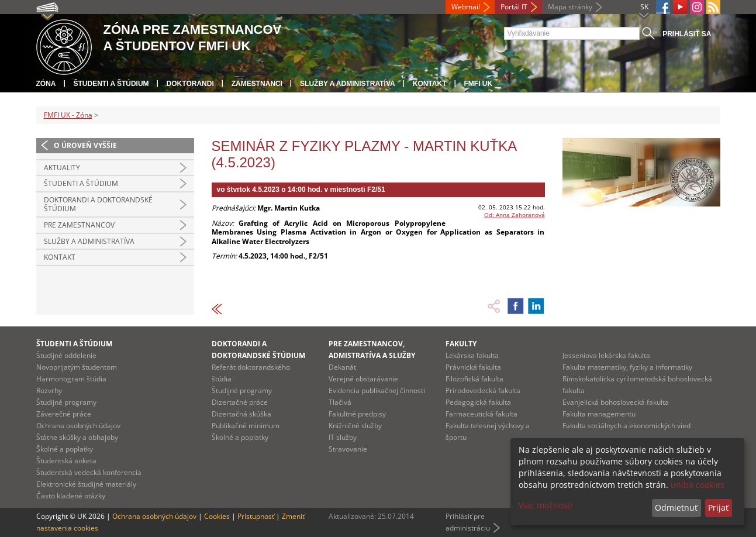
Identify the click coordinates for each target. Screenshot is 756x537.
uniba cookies (698, 485)
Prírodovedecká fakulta (483, 390)
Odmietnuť (676, 507)
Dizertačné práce (240, 402)
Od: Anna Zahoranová (515, 215)
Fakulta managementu (599, 414)
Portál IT (514, 7)
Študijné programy (66, 402)
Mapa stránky (570, 7)
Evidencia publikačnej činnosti (377, 390)
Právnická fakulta (473, 367)
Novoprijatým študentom (77, 367)
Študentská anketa (66, 461)
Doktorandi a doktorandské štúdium (98, 204)
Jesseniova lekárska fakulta (606, 355)
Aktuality (62, 168)
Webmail (466, 7)
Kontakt (430, 84)
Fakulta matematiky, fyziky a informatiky (627, 367)
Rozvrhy (49, 390)
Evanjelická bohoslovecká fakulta (616, 402)
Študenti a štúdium (111, 84)
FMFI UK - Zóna (68, 115)
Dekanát (342, 367)
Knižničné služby (355, 426)
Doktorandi (190, 84)
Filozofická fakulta (474, 379)
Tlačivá (340, 402)
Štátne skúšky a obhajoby (77, 437)
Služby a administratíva (348, 84)
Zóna (46, 84)
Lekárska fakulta (472, 355)
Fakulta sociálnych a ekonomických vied (626, 426)
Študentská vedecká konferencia (89, 472)
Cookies (217, 516)
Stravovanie (348, 449)
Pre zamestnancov (79, 225)
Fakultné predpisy (357, 414)
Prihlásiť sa (687, 34)
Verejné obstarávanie (363, 379)
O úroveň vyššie (85, 145)
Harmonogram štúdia (71, 379)
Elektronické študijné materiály (86, 484)
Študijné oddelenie (66, 355)
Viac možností (546, 505)
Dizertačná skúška (241, 414)
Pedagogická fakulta (478, 402)
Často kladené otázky (71, 496)
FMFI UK (479, 84)
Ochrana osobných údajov (78, 426)
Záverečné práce (64, 414)
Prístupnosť (256, 516)
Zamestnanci (257, 84)
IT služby (343, 437)
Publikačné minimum (246, 426)
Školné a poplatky (65, 449)
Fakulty (461, 344)
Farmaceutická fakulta (481, 414)
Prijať (718, 507)
